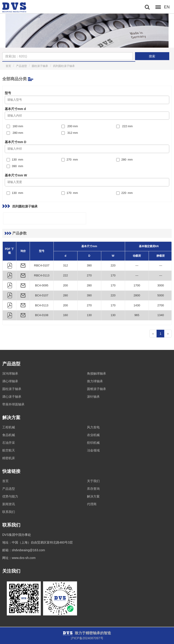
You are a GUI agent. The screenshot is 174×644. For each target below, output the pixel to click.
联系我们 (9, 512)
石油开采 (9, 443)
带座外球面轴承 (13, 404)
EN (167, 7)
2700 (161, 305)
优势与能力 (10, 496)
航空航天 (9, 450)
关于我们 (93, 481)
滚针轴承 (93, 397)
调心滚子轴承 (12, 397)
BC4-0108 (42, 315)
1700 (137, 285)
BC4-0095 (42, 285)
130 (89, 315)
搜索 (152, 56)
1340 (161, 315)
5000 (161, 295)
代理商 (92, 504)
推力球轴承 (95, 381)
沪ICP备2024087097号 (87, 638)
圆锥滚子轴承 (97, 389)
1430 (137, 305)
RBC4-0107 (42, 265)
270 (89, 275)
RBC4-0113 (42, 275)
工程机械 (9, 427)
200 (65, 285)
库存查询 (93, 489)
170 (113, 275)
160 (65, 315)
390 (89, 265)
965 (137, 315)
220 (113, 265)
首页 (8, 66)
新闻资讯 (9, 504)
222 (65, 275)
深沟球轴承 (10, 373)
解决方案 (93, 496)
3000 (161, 285)
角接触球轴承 (97, 373)
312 (65, 265)
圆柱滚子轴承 (40, 66)
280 (89, 285)
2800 (137, 295)
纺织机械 (93, 443)
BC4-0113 (42, 305)
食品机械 (9, 435)
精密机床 (9, 458)
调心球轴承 (10, 381)
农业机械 (93, 435)
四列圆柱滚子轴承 (64, 66)
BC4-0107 (42, 295)
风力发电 (93, 427)
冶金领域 (93, 450)
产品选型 (22, 66)
